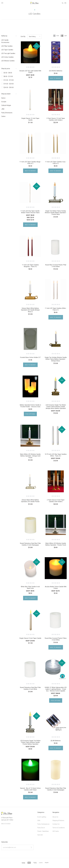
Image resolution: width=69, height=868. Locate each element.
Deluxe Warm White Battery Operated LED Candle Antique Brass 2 (30, 310)
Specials (40, 835)
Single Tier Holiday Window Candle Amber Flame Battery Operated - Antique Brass (56, 359)
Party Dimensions (7, 113)
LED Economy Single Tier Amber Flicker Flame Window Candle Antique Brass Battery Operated (56, 407)
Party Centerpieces (43, 824)
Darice (3, 98)
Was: (29, 218)
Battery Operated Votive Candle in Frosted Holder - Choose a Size (30, 406)
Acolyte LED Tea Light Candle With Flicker (30, 72)
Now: (29, 220)
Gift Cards (56, 831)
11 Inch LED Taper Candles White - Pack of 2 (56, 309)
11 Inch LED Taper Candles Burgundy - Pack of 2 (30, 266)
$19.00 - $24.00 (9, 84)
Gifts (39, 820)
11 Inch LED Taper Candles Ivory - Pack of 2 (56, 163)
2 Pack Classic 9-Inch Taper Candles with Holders (56, 501)
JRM (3, 109)
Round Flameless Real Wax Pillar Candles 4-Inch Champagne (30, 544)
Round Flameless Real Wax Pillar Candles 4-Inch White (30, 688)
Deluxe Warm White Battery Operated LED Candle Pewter (30, 501)
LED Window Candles (8, 61)
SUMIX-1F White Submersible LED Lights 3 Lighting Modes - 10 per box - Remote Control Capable (56, 689)
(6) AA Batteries (56, 741)
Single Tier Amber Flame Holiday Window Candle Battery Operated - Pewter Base (56, 213)
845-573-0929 (6, 824)
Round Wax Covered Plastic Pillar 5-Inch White (56, 266)
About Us (55, 817)
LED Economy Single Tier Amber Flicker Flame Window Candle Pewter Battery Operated (30, 742)
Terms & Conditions (59, 828)
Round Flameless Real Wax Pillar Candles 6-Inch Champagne (56, 789)
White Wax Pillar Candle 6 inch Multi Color (30, 587)
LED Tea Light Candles (8, 53)
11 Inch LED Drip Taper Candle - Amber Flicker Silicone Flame (30, 212)
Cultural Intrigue (6, 105)
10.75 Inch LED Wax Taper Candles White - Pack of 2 (56, 455)
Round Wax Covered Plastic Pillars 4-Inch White (56, 639)
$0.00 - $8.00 (8, 73)
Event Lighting (42, 817)
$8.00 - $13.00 (8, 76)
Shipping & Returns (58, 820)
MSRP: (28, 75)
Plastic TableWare (43, 831)
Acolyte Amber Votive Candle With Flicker (56, 587)
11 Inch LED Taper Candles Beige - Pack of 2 (30, 163)
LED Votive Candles (7, 57)
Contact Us (56, 824)
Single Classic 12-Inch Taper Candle (30, 119)
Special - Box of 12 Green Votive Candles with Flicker (30, 789)
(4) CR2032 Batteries (56, 71)
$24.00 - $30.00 (9, 87)
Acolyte (4, 102)
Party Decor (41, 828)
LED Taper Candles (7, 50)
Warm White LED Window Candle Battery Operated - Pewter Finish (56, 544)
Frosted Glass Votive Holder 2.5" (30, 357)
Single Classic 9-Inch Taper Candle (30, 638)
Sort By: (23, 36)
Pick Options (30, 414)
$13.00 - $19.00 (9, 80)
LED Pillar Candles (7, 46)
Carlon (3, 116)
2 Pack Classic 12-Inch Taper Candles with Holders (56, 119)
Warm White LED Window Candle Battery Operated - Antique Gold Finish (30, 456)
